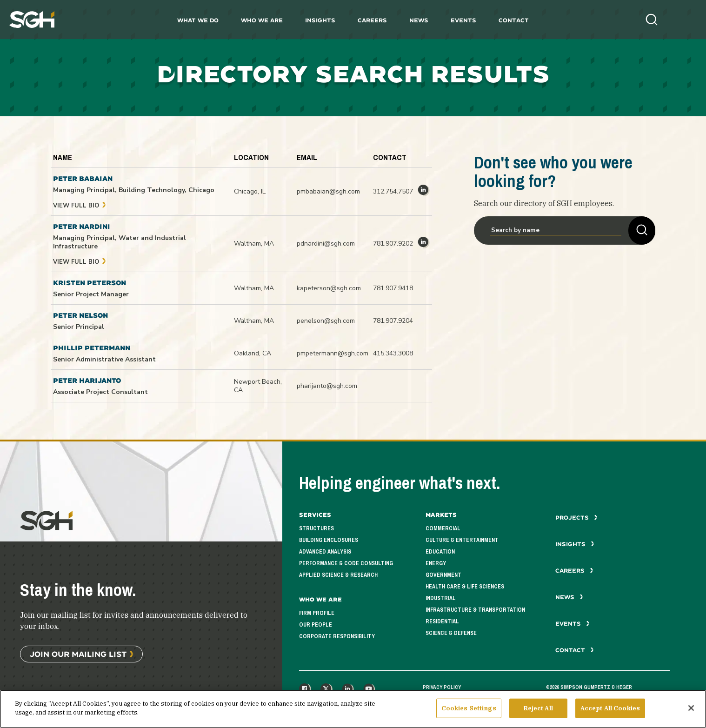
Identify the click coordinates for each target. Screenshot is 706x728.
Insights (320, 20)
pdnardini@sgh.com (326, 244)
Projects (576, 518)
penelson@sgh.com (326, 321)
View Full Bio (80, 206)
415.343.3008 (393, 353)
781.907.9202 (393, 244)
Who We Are (262, 20)
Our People (316, 625)
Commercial (443, 528)
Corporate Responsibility (337, 636)
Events (463, 20)
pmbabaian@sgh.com (328, 191)
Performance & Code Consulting (346, 563)
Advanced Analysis (325, 552)
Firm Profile (317, 613)
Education (440, 552)
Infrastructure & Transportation (475, 610)
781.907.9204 (393, 321)
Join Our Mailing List (78, 654)
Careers (372, 20)
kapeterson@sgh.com (329, 288)
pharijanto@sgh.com (327, 386)
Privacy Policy (442, 687)
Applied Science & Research (338, 575)
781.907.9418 (393, 288)
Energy (436, 563)
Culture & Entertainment (462, 540)
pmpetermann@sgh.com (333, 353)
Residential (442, 621)
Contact (514, 20)
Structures (316, 528)
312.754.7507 (393, 191)
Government (443, 575)
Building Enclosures (329, 540)
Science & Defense (451, 633)
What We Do (198, 20)
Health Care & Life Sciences (465, 587)
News (419, 20)
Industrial (441, 598)
